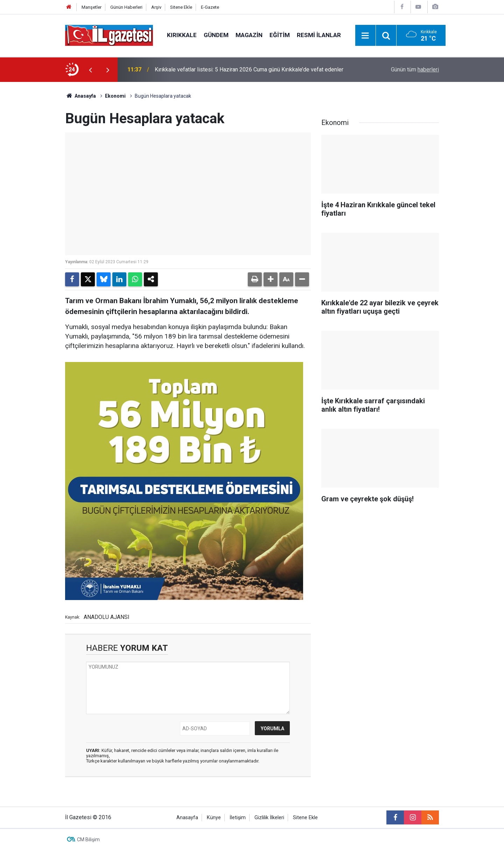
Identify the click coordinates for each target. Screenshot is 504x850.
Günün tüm (415, 69)
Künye (214, 818)
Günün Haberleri (126, 7)
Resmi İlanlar (319, 35)
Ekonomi (115, 96)
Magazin (249, 35)
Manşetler (92, 7)
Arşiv (156, 7)
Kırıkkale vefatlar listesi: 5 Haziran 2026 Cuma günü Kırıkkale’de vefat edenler (249, 69)
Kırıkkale (182, 35)
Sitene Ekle (181, 7)
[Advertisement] (32, 187)
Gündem (216, 35)
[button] (271, 279)
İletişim (238, 818)
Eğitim (280, 35)
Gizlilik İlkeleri (269, 818)
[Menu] (365, 36)
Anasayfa (80, 96)
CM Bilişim (88, 839)
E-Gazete (210, 7)
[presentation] (90, 70)
